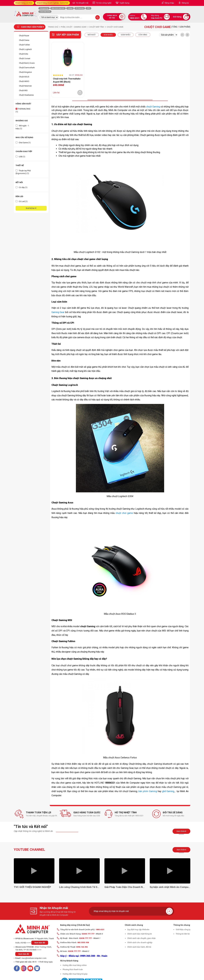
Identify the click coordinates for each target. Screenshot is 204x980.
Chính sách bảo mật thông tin (140, 934)
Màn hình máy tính (58, 8)
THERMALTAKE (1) (23, 110)
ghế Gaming (168, 791)
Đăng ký (185, 3)
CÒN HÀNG (143, 35)
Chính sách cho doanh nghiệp (140, 942)
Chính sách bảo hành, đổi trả (139, 947)
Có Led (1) (22, 201)
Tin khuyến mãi (82, 3)
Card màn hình (45, 12)
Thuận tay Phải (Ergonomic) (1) (23, 172)
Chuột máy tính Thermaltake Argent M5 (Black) (67, 80)
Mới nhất (92, 35)
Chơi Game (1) (23, 143)
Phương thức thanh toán (73, 969)
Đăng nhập (169, 3)
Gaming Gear (58, 312)
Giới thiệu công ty (183, 930)
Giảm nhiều (126, 35)
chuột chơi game (124, 513)
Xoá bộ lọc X (31, 208)
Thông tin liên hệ (183, 934)
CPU (88, 8)
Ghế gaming (44, 8)
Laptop (70, 8)
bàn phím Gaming (148, 791)
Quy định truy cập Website (138, 930)
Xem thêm (181, 831)
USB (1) (20, 157)
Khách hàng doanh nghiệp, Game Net (53, 3)
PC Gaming (80, 8)
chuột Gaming (153, 107)
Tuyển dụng (124, 3)
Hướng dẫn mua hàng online (75, 965)
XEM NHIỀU (108, 35)
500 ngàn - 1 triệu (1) (22, 127)
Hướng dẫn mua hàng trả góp (75, 974)
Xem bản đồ (40, 943)
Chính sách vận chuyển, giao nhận (141, 938)
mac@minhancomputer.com (34, 958)
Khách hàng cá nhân (24, 3)
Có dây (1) (21, 187)
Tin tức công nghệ (103, 3)
